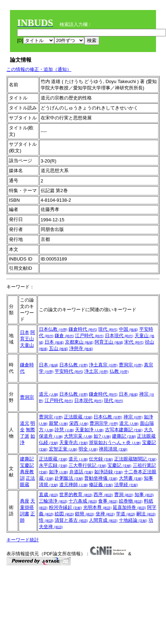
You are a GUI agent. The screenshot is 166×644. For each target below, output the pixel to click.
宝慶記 (27, 465)
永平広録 (53, 465)
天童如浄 (89, 430)
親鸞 (59, 423)
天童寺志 (74, 442)
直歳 (49, 494)
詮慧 (64, 430)
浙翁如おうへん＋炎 (115, 442)
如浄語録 (109, 472)
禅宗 (133, 417)
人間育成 (103, 520)
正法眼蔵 (78, 417)
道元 (49, 394)
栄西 (79, 423)
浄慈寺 (81, 348)
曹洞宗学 (104, 423)
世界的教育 (76, 494)
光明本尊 (97, 507)
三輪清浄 (53, 501)
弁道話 (81, 472)
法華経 (126, 485)
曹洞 (124, 494)
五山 (59, 348)
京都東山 (79, 342)
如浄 (59, 472)
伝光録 (101, 459)
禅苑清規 (113, 449)
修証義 (101, 485)
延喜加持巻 (129, 507)
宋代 (134, 342)
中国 (129, 329)
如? (102, 436)
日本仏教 (53, 329)
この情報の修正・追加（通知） (39, 69)
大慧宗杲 (78, 436)
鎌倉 (64, 336)
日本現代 (119, 336)
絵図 (64, 514)
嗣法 (146, 514)
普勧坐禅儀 (101, 478)
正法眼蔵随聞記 (135, 459)
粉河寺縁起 (66, 507)
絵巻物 (131, 501)
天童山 (27, 345)
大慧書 (131, 478)
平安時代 (69, 371)
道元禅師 (74, 485)
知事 (144, 494)
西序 (103, 494)
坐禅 (105, 514)
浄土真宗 (103, 365)
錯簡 (85, 514)
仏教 (119, 371)
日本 (25, 332)
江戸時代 (89, 336)
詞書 (25, 514)
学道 (126, 514)
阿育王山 (109, 342)
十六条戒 (83, 501)
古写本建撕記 (124, 430)
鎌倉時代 (83, 329)
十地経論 (133, 520)
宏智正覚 (63, 449)
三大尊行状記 (87, 465)
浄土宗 (96, 371)
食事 (108, 501)
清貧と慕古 (71, 520)
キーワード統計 (23, 540)
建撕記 (124, 436)
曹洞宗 (131, 365)
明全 (88, 449)
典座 (25, 501)
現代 (108, 329)
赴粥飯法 (69, 478)
